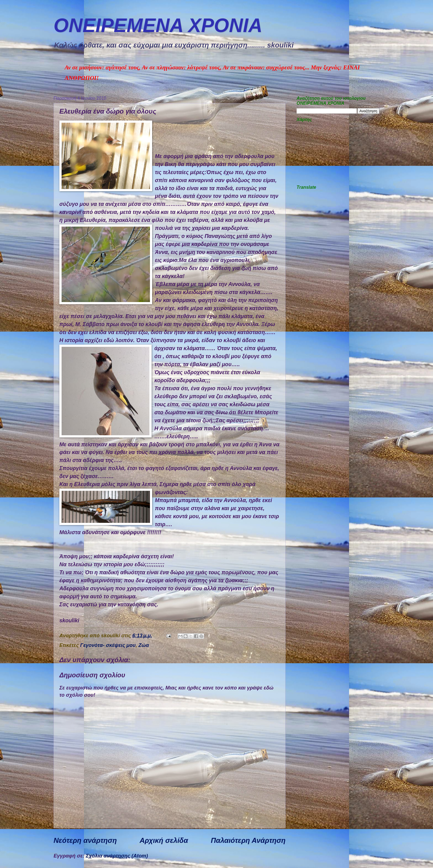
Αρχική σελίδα (164, 840)
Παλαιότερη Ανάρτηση (248, 840)
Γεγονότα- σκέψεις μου (108, 645)
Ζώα (144, 645)
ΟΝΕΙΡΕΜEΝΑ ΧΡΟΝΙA (158, 25)
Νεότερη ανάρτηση (85, 840)
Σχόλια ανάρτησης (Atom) (117, 856)
